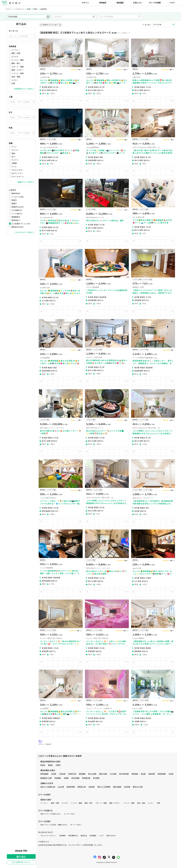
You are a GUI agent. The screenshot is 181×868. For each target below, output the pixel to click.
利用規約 (62, 836)
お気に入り (137, 3)
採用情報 (93, 836)
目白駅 (54, 774)
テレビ (14, 167)
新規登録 (103, 3)
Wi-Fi (13, 157)
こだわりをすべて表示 (24, 233)
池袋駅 (66, 778)
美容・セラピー (18, 70)
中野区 (58, 765)
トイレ (14, 147)
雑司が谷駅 (103, 774)
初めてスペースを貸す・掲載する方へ (54, 825)
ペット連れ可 (17, 214)
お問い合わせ (111, 836)
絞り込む (21, 857)
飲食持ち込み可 (18, 207)
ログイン (85, 3)
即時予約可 (16, 194)
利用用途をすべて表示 (24, 89)
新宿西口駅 (86, 778)
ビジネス (15, 57)
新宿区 (43, 765)
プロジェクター (18, 170)
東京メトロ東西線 (104, 787)
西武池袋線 (117, 787)
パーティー (16, 50)
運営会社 (84, 836)
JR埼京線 (127, 787)
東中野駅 (96, 778)
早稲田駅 (58, 778)
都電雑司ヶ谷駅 (46, 778)
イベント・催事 (18, 73)
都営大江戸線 (138, 787)
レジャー (15, 80)
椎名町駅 (152, 774)
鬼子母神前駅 (124, 774)
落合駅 (143, 774)
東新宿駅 (135, 774)
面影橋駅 (82, 774)
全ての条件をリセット (21, 862)
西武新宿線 (71, 787)
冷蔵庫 (14, 163)
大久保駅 (113, 774)
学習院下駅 (72, 774)
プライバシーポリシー (48, 836)
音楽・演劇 (16, 77)
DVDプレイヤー (17, 173)
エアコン (15, 150)
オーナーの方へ (76, 825)
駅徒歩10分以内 (17, 227)
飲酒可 (14, 200)
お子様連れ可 (17, 210)
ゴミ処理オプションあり (21, 224)
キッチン (15, 160)
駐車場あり (16, 220)
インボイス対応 (18, 197)
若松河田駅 (75, 778)
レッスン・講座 (18, 60)
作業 (13, 84)
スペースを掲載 (155, 3)
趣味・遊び (16, 63)
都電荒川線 (82, 787)
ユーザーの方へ (69, 814)
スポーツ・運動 (18, 67)
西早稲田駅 (44, 774)
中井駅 (171, 774)
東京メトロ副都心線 (48, 787)
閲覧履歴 (120, 3)
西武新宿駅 (162, 774)
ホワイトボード (18, 177)
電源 (13, 154)
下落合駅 (62, 774)
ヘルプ (172, 3)
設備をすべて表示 (26, 182)
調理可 (14, 204)
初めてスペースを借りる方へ (51, 814)
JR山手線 (61, 787)
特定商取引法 (73, 836)
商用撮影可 (16, 217)
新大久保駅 (92, 774)
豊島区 (50, 765)
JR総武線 (92, 787)
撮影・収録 (16, 53)
